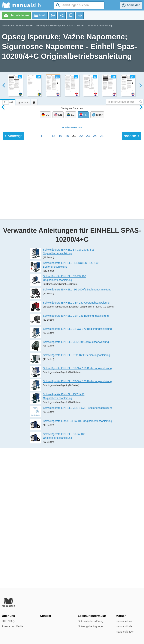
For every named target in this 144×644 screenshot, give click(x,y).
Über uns (8, 616)
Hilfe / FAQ (8, 621)
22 (81, 335)
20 (67, 335)
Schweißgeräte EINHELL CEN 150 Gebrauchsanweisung (76, 443)
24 (95, 335)
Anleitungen (8, 26)
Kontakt (46, 616)
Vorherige (14, 335)
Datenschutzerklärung (91, 621)
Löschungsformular (92, 616)
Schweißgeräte (57, 26)
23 (88, 335)
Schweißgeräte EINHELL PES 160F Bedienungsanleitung (76, 495)
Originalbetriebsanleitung (99, 26)
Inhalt (72, 326)
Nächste (131, 335)
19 (60, 335)
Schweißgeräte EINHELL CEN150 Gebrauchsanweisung (76, 482)
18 (53, 335)
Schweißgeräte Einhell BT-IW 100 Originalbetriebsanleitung (77, 561)
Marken (20, 26)
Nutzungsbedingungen (91, 626)
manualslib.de (124, 626)
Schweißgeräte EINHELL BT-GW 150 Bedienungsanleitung (77, 508)
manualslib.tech (125, 632)
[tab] (8, 102)
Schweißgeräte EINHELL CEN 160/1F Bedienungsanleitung (78, 548)
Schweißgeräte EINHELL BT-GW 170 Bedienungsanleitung (77, 469)
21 (74, 335)
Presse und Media (12, 626)
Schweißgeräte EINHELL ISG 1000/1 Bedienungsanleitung (77, 429)
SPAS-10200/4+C (76, 26)
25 (102, 335)
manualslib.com (125, 621)
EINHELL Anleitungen (37, 26)
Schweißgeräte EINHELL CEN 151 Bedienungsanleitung (76, 456)
